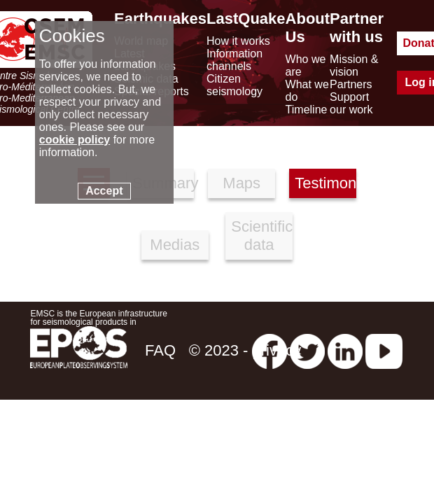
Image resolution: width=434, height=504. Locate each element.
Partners (351, 84)
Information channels (234, 60)
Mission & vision (354, 65)
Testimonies (325, 183)
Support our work (351, 103)
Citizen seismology (234, 85)
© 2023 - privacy (245, 350)
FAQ (160, 350)
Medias (175, 245)
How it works (238, 41)
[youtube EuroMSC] (384, 350)
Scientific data (262, 236)
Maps (241, 183)
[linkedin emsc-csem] (345, 350)
